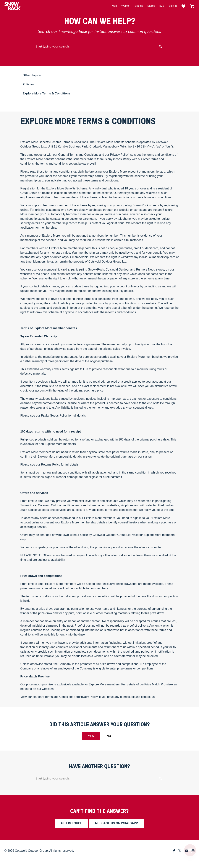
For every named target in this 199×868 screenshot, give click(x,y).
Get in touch (72, 823)
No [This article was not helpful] (109, 736)
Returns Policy (51, 465)
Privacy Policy (88, 697)
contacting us (152, 286)
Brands (139, 6)
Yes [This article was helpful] (91, 736)
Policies (28, 84)
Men (114, 6)
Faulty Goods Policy (54, 416)
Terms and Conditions (59, 697)
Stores (151, 6)
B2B (162, 6)
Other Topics (32, 75)
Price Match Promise (158, 684)
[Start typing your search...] (100, 47)
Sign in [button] (173, 6)
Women (126, 6)
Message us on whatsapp (117, 823)
